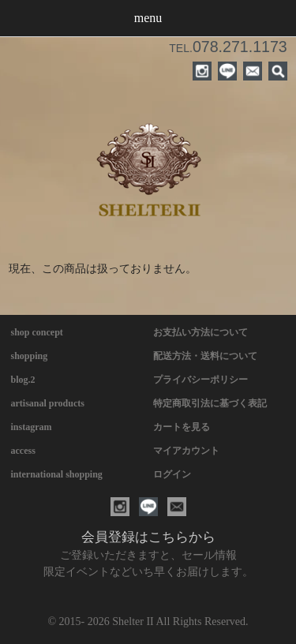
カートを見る (182, 427)
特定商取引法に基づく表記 (210, 403)
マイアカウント (186, 451)
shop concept (37, 332)
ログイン (172, 474)
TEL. (228, 48)
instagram (32, 427)
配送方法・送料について (205, 356)
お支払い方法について (200, 332)
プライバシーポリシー (200, 380)
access (23, 451)
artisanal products (48, 403)
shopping (30, 356)
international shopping (57, 474)
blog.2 (23, 380)
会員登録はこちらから (148, 537)
